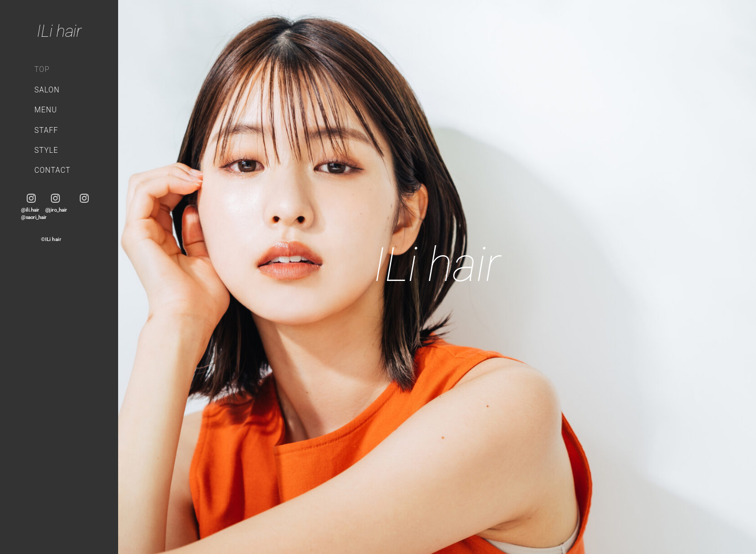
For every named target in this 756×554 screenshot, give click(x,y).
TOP (42, 69)
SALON (47, 90)
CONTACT (52, 170)
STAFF (46, 130)
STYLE (46, 150)
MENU (45, 110)
